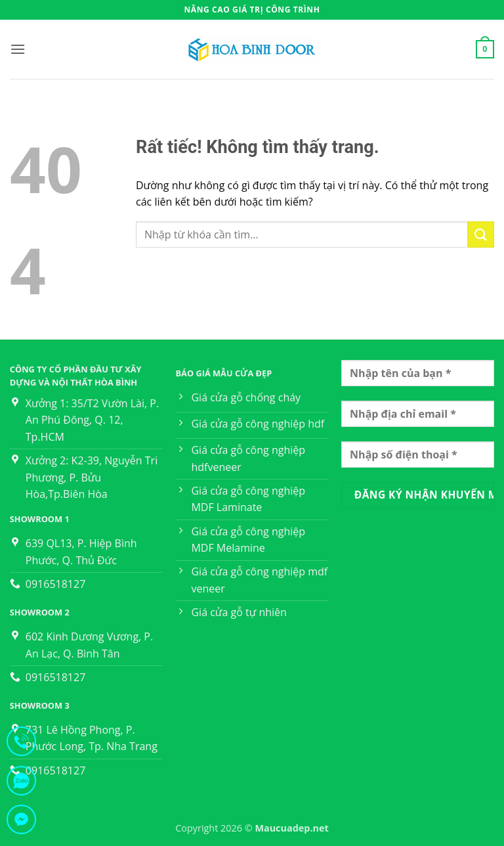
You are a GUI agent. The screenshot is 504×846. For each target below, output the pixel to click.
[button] (18, 49)
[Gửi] (481, 234)
